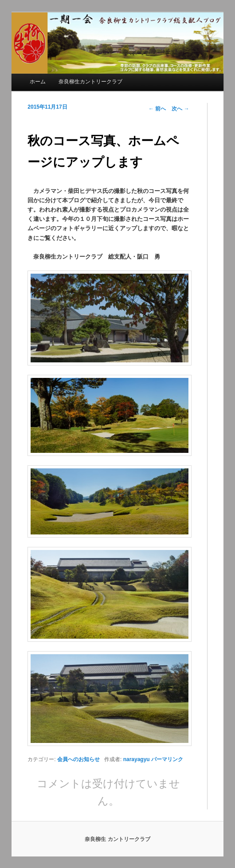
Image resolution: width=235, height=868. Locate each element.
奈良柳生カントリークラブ (90, 82)
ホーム (38, 82)
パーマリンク (167, 759)
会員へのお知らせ (78, 759)
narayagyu (137, 759)
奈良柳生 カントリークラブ (117, 839)
